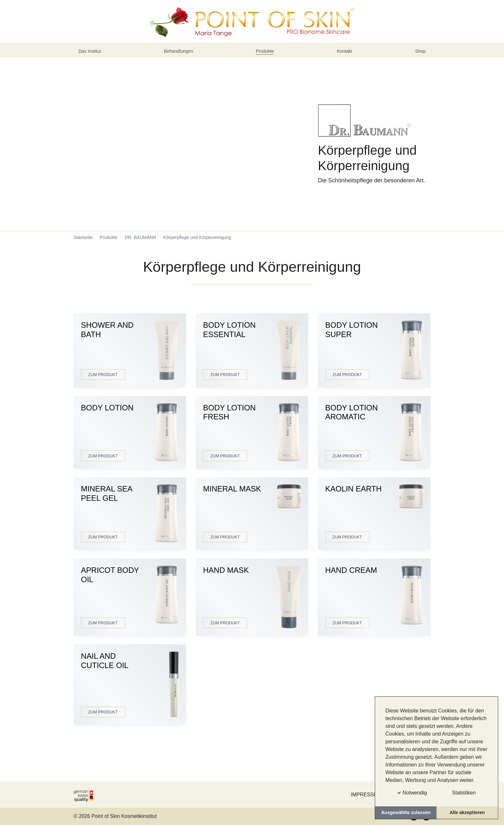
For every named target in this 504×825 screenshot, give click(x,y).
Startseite (83, 251)
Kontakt (346, 62)
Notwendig (412, 793)
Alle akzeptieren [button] (467, 812)
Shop (419, 62)
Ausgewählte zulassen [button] (406, 812)
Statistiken (461, 793)
